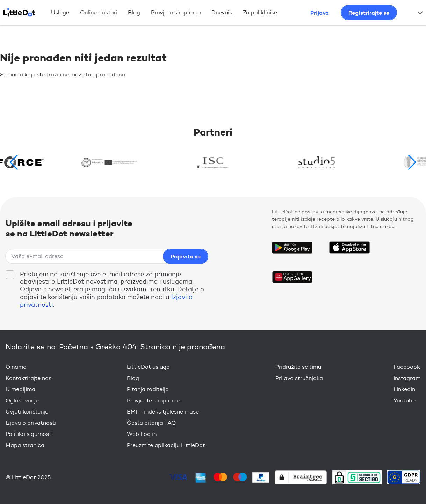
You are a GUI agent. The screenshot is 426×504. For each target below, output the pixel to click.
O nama (16, 367)
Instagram (407, 378)
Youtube (405, 400)
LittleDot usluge (148, 367)
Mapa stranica (25, 445)
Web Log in (142, 434)
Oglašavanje (22, 400)
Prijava (320, 13)
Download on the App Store (349, 248)
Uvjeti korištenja (27, 412)
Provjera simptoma (176, 12)
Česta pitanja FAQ (151, 423)
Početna (74, 347)
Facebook (407, 367)
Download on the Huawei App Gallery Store (292, 277)
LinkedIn (404, 389)
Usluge (60, 12)
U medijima (20, 389)
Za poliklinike (260, 12)
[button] (412, 162)
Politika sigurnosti (29, 434)
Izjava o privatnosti (31, 423)
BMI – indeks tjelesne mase (163, 412)
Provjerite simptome (153, 400)
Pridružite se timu (298, 367)
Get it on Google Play (292, 248)
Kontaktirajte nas (28, 378)
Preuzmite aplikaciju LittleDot (166, 445)
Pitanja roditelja (148, 389)
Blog (134, 12)
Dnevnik (222, 12)
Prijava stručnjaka (299, 378)
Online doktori (99, 12)
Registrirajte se (369, 13)
